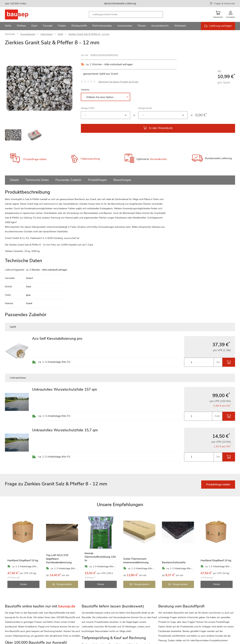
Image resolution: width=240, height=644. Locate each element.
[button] (67, 88)
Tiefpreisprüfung (90, 159)
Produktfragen (97, 180)
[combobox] (126, 14)
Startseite (10, 34)
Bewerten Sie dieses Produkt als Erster (118, 82)
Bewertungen (122, 180)
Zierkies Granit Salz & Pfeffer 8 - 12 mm (89, 34)
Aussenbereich (28, 34)
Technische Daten (37, 180)
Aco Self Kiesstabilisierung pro (57, 339)
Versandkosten (158, 159)
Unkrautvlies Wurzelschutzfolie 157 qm (65, 389)
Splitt (60, 34)
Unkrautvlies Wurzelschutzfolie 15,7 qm (65, 430)
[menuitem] (8, 26)
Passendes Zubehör (68, 180)
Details (14, 180)
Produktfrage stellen (35, 159)
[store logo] (22, 14)
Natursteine (47, 34)
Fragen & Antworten (224, 4)
